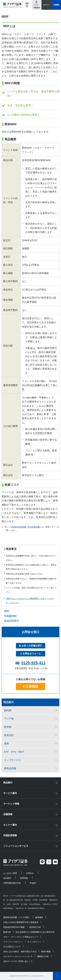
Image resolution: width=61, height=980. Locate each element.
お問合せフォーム (31, 653)
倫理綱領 (39, 917)
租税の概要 (46, 952)
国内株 (8, 710)
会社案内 (7, 878)
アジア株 (9, 719)
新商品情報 (10, 768)
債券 (7, 743)
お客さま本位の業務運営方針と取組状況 (21, 922)
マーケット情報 (11, 804)
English (33, 883)
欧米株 (8, 727)
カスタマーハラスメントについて (18, 956)
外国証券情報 (10, 835)
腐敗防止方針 (43, 956)
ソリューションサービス (16, 846)
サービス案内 (10, 793)
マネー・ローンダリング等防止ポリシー (21, 937)
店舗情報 (8, 814)
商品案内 (8, 702)
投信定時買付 (11, 621)
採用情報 (24, 878)
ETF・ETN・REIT (14, 752)
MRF (7, 611)
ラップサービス (13, 760)
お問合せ (30, 873)
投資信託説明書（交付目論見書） (27, 527)
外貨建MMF (10, 616)
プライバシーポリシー (13, 942)
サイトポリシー (34, 942)
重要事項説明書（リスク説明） (17, 917)
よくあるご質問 (10, 873)
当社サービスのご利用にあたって (18, 961)
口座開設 (31, 686)
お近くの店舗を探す (31, 646)
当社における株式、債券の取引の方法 (20, 952)
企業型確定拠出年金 (12, 883)
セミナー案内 (10, 825)
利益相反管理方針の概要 (14, 927)
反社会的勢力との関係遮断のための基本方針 (35, 932)
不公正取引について (12, 947)
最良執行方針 (35, 927)
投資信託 (9, 735)
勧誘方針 (7, 932)
